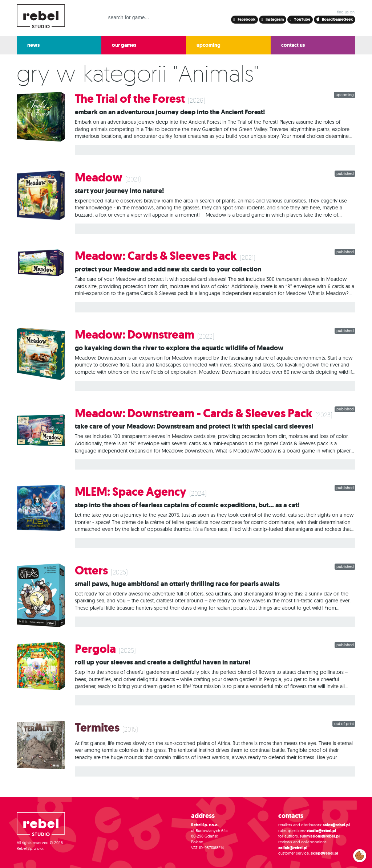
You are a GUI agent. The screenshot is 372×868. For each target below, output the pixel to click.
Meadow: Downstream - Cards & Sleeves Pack (194, 413)
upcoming (209, 45)
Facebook (246, 19)
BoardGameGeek (335, 19)
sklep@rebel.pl (324, 853)
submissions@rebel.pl (320, 836)
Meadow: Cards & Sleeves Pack (156, 256)
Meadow (99, 178)
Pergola (95, 649)
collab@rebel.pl (293, 848)
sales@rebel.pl (336, 825)
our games (124, 45)
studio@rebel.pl (321, 831)
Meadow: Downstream (135, 335)
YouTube (302, 19)
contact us (293, 45)
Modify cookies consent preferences (360, 855)
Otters (91, 571)
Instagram (274, 19)
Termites (97, 728)
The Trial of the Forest (130, 99)
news (33, 45)
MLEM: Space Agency (131, 492)
